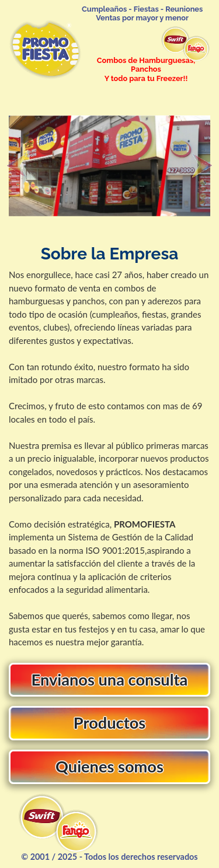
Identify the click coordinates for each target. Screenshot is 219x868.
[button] (16, 166)
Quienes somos (109, 766)
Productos (109, 723)
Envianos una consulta (110, 679)
